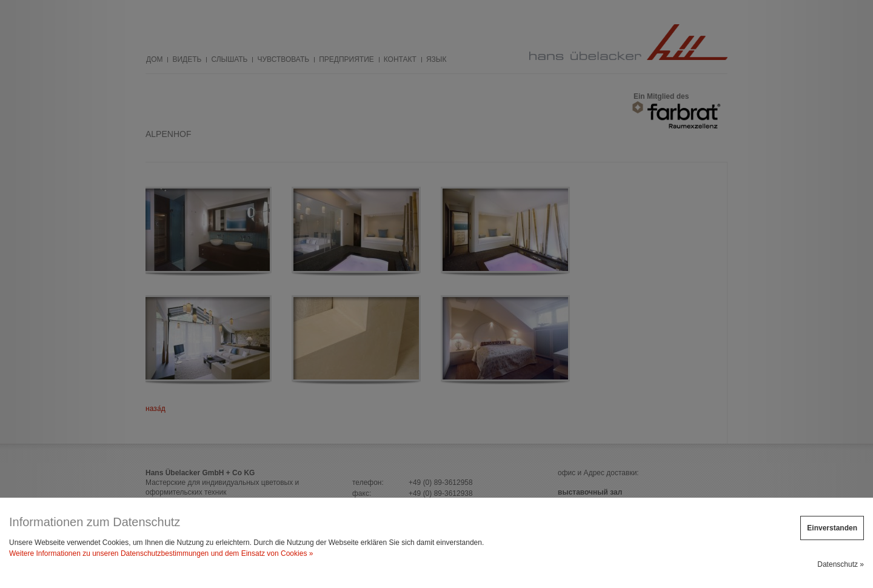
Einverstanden (832, 528)
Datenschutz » (841, 564)
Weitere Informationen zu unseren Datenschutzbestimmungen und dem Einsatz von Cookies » (161, 553)
